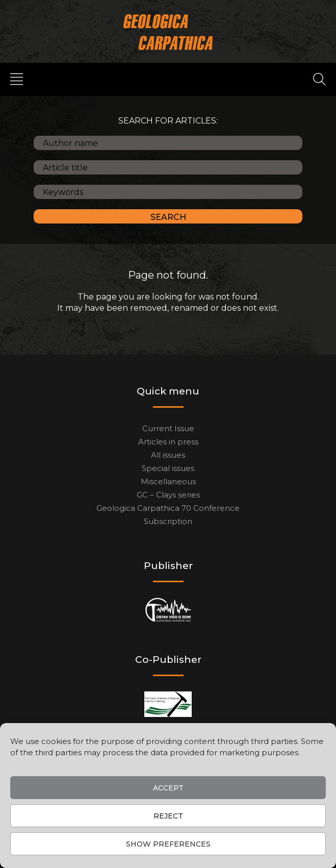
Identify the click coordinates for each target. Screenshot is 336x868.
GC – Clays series (168, 495)
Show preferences (168, 844)
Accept (168, 788)
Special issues (168, 468)
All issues (168, 455)
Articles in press (168, 442)
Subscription (168, 521)
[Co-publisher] (168, 704)
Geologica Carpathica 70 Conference (168, 508)
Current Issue (168, 428)
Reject (168, 816)
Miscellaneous (168, 481)
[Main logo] (168, 32)
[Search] (319, 79)
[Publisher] (168, 610)
